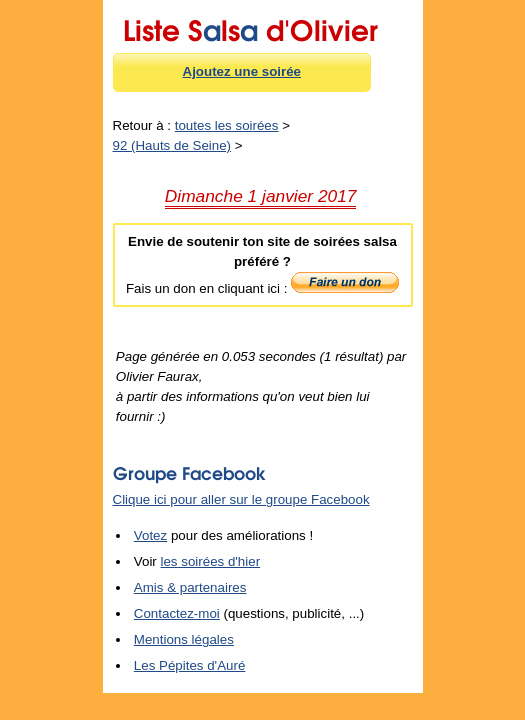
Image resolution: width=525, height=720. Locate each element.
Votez (150, 535)
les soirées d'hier (211, 561)
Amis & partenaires (190, 587)
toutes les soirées (227, 125)
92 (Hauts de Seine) (172, 145)
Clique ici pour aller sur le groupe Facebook (241, 499)
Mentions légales (184, 639)
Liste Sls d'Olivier (250, 27)
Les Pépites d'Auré (189, 665)
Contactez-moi (177, 613)
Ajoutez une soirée (242, 71)
